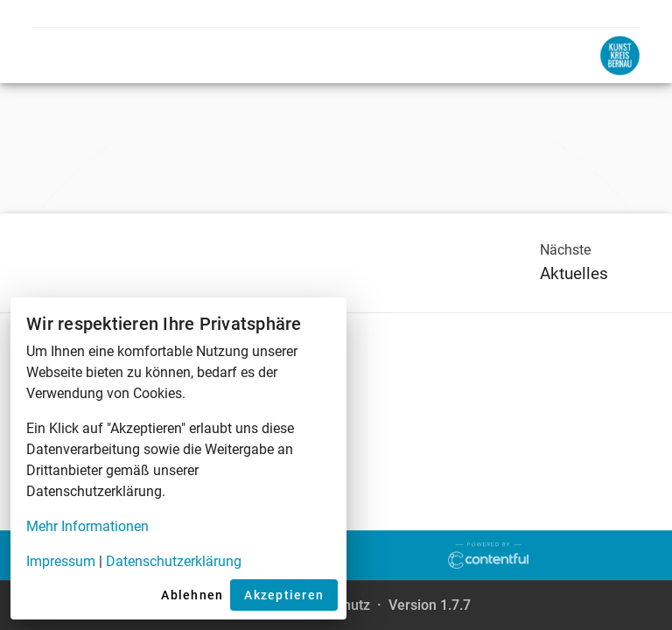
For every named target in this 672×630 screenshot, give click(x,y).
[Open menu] (52, 55)
